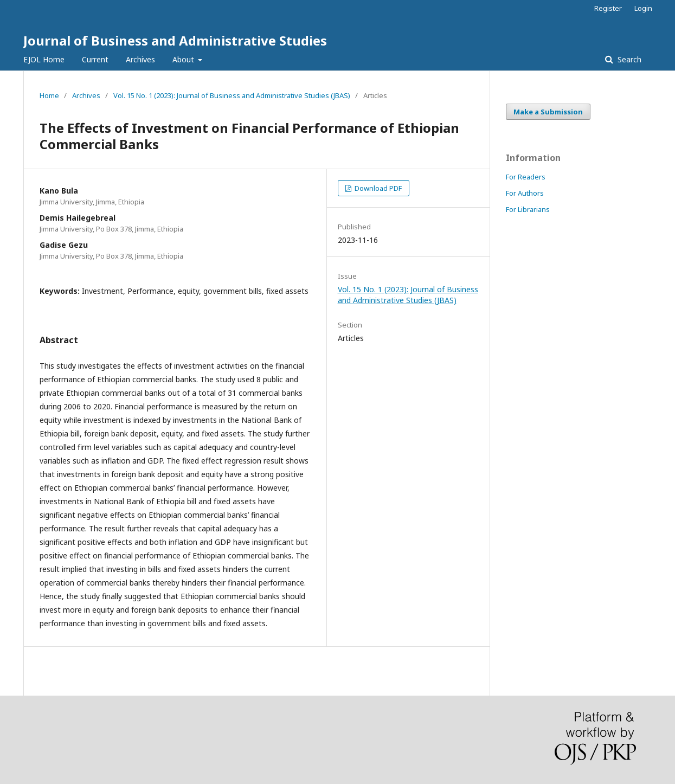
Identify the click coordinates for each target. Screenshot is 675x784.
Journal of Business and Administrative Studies (175, 40)
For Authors (525, 193)
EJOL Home (44, 59)
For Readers (526, 177)
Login (643, 8)
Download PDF (377, 188)
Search (628, 59)
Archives (140, 59)
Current (95, 59)
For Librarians (528, 209)
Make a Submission (548, 112)
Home (49, 95)
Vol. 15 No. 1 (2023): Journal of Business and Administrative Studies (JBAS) (232, 95)
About (184, 59)
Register (608, 8)
